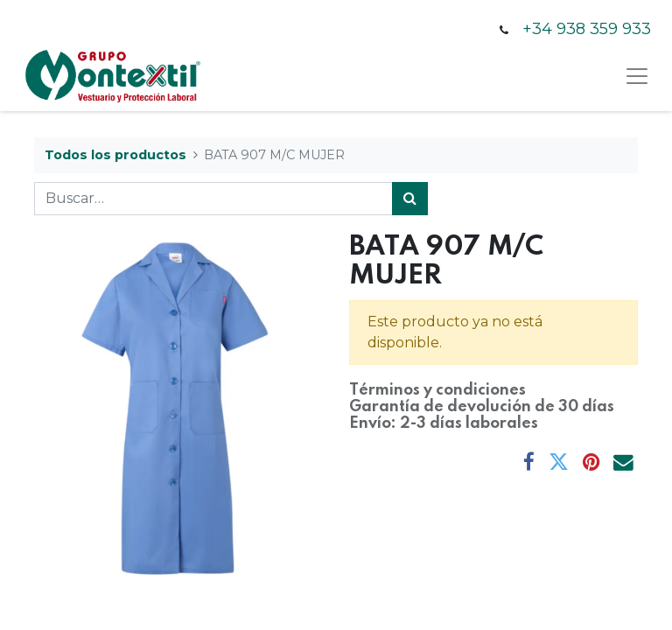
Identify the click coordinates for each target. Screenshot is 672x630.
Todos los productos (115, 155)
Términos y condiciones (437, 390)
